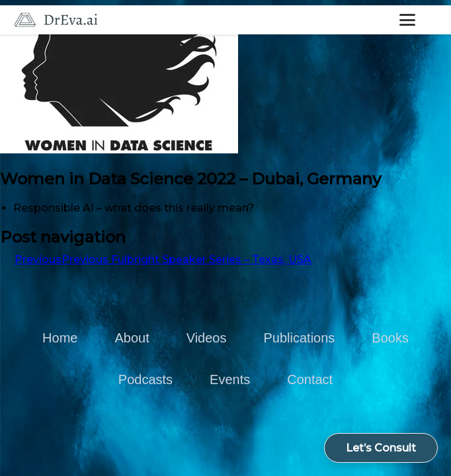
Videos (207, 338)
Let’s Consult (381, 448)
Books (390, 338)
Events (230, 379)
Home (60, 338)
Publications (299, 338)
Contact (310, 379)
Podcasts (145, 379)
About (132, 338)
